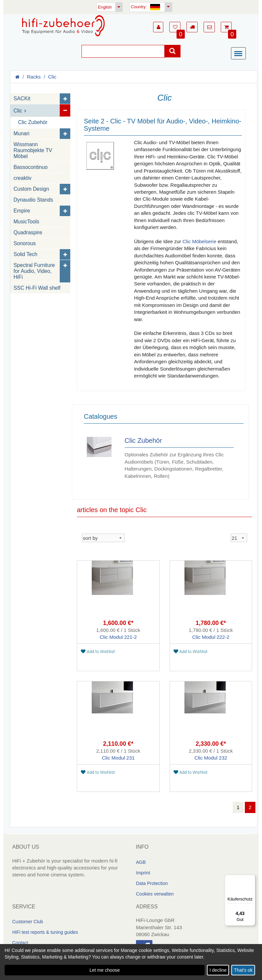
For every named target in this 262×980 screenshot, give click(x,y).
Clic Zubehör (33, 122)
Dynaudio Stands (33, 200)
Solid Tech (25, 254)
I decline (218, 970)
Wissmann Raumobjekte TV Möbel (33, 150)
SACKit (22, 98)
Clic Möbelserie (199, 241)
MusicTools (26, 222)
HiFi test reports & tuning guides (45, 932)
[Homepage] (63, 26)
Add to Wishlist (98, 652)
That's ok (243, 970)
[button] (158, 27)
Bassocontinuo (31, 167)
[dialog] (131, 962)
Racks (34, 77)
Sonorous (25, 243)
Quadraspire (28, 232)
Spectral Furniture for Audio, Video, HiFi (34, 271)
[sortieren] (103, 538)
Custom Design (31, 189)
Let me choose (105, 970)
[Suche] (123, 51)
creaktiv (22, 178)
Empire (22, 211)
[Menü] (240, 54)
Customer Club (28, 922)
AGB (141, 862)
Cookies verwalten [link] (155, 894)
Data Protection (152, 883)
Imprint (143, 872)
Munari (21, 133)
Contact (20, 943)
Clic (52, 77)
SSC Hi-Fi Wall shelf (37, 288)
